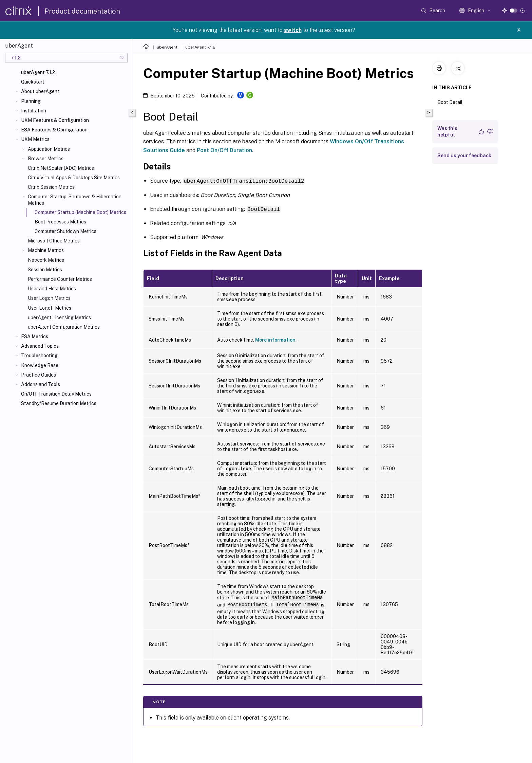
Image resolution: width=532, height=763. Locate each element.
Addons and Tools (41, 384)
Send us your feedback (464, 156)
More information (275, 339)
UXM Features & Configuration (55, 120)
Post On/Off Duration (224, 150)
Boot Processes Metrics (60, 222)
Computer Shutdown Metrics (65, 231)
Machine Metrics (46, 250)
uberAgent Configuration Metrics (64, 327)
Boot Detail (454, 102)
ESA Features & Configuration (54, 130)
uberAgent (167, 47)
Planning (31, 101)
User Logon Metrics (49, 298)
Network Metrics (46, 260)
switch (293, 30)
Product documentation (82, 11)
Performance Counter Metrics (60, 279)
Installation (34, 111)
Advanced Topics (40, 346)
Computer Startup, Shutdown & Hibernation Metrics (75, 200)
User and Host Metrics (52, 289)
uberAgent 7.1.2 (38, 72)
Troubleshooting (39, 356)
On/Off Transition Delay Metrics (56, 394)
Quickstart (33, 82)
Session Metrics (45, 270)
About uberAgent (40, 91)
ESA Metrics (35, 337)
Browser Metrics (46, 159)
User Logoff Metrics (50, 308)
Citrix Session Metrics (51, 187)
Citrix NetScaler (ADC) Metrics (61, 168)
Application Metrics (49, 149)
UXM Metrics (35, 139)
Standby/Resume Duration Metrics (59, 403)
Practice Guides (39, 375)
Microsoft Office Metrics (54, 241)
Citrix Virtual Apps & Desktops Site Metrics (74, 178)
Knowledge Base (40, 365)
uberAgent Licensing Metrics (59, 317)
